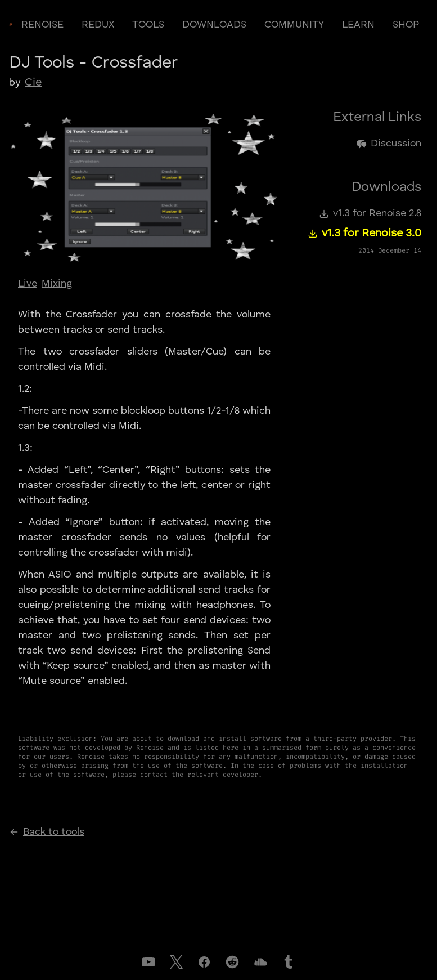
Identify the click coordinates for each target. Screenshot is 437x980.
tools (148, 25)
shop (406, 25)
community (294, 25)
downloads (214, 25)
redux (98, 25)
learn (358, 25)
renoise (42, 25)
